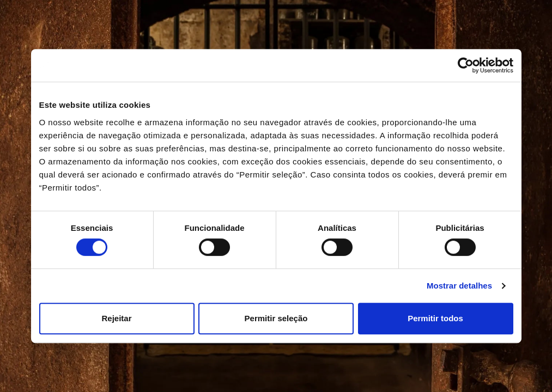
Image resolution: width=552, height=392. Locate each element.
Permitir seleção (276, 318)
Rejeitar (116, 318)
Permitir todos (435, 318)
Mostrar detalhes (459, 286)
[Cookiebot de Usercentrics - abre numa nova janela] (466, 65)
